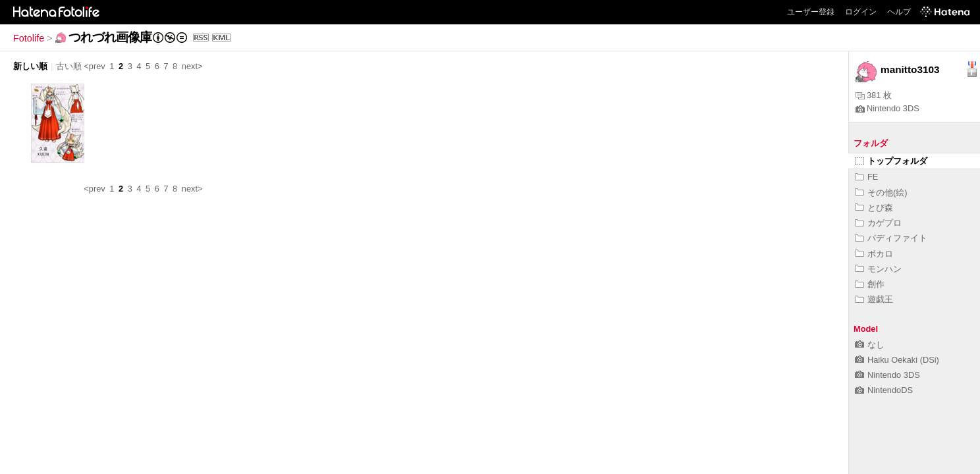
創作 (870, 284)
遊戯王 (874, 299)
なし (870, 345)
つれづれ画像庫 (110, 37)
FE (866, 177)
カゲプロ (878, 223)
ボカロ (874, 254)
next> (192, 66)
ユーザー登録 (811, 12)
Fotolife (29, 38)
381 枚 (874, 95)
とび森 (874, 208)
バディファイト (891, 238)
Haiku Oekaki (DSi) (897, 360)
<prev (94, 66)
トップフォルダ (891, 161)
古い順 (69, 66)
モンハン (878, 269)
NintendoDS (884, 390)
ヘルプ (899, 12)
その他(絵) (881, 193)
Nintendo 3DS (887, 108)
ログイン (861, 12)
